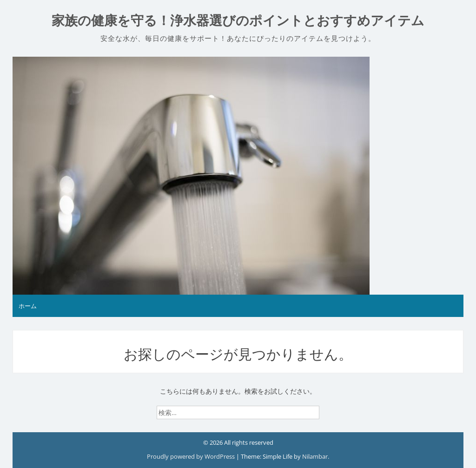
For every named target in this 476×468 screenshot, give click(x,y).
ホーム (28, 306)
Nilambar (315, 456)
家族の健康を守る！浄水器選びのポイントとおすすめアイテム (238, 21)
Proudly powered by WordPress (192, 456)
